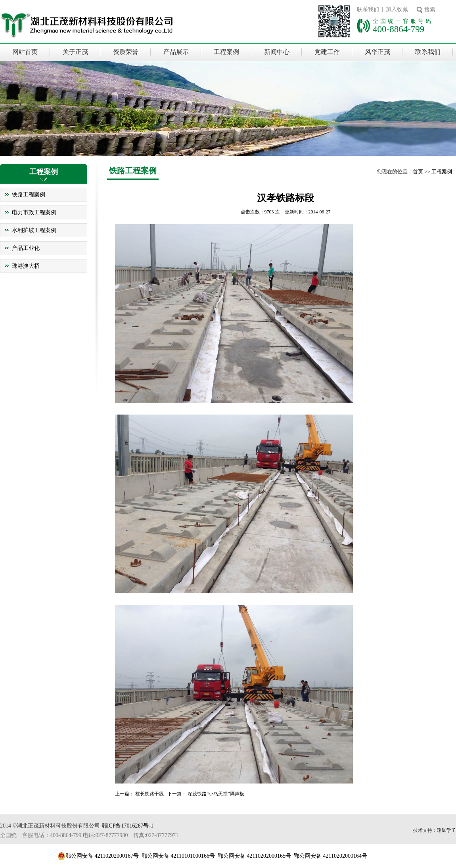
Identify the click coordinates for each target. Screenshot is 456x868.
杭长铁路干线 (149, 794)
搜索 (430, 10)
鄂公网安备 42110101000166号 (178, 856)
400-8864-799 (399, 29)
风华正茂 (377, 52)
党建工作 (327, 52)
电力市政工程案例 (34, 212)
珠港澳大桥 (26, 266)
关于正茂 (75, 52)
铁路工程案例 (29, 195)
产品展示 (176, 52)
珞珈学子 (446, 830)
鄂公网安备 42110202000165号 (254, 856)
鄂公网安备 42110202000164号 (331, 856)
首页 (418, 172)
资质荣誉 (126, 52)
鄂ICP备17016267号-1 (127, 826)
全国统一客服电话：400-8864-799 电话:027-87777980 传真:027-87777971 (89, 835)
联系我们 (428, 52)
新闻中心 (277, 52)
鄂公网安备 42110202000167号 (102, 856)
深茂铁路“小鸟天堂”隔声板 (216, 794)
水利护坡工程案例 (34, 230)
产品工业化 (26, 248)
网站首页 (25, 52)
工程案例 (226, 52)
